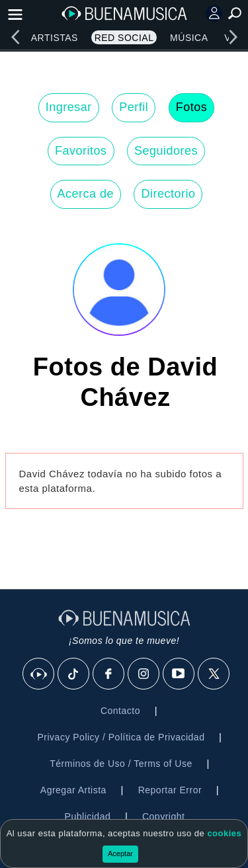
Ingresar (69, 107)
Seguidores (166, 151)
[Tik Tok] (74, 674)
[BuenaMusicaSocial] (39, 674)
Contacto (120, 711)
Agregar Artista (73, 790)
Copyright (163, 816)
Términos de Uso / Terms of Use (121, 764)
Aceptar (120, 853)
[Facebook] (109, 674)
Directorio (168, 194)
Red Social (124, 38)
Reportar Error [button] (170, 790)
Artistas (55, 38)
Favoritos (81, 151)
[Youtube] (179, 674)
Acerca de (86, 194)
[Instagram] (144, 674)
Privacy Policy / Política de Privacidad (121, 737)
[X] (214, 674)
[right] (233, 37)
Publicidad (88, 816)
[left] (15, 37)
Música (189, 38)
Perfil (134, 107)
